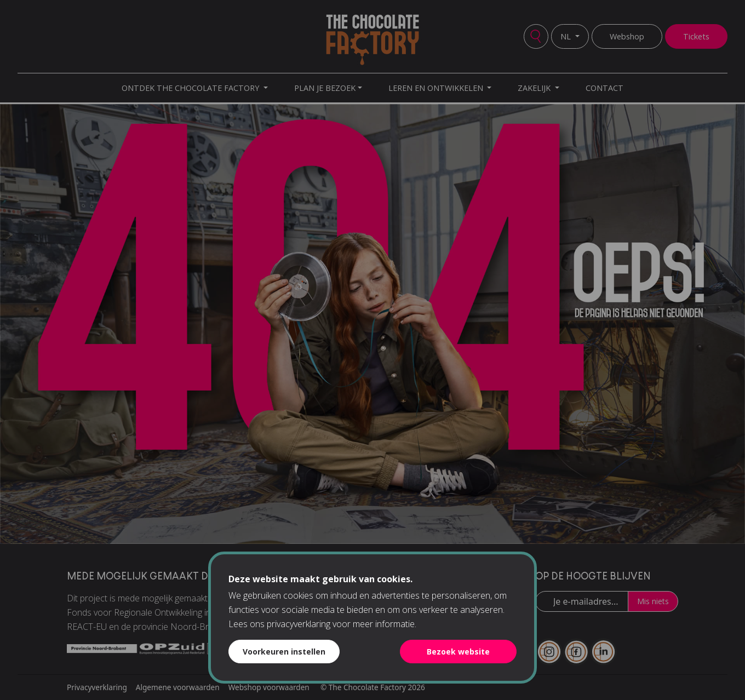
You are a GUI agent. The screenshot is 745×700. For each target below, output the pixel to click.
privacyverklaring (299, 624)
